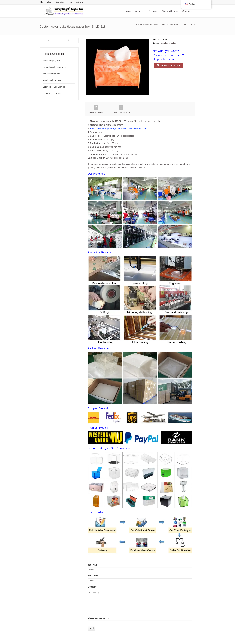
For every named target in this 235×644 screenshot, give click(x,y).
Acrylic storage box (52, 74)
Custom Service (170, 11)
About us (50, 2)
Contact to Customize (170, 65)
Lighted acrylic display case (55, 67)
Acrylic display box (169, 43)
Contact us (60, 2)
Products (70, 2)
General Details (96, 109)
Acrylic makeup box (52, 80)
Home (43, 2)
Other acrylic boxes (52, 93)
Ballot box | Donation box (54, 87)
